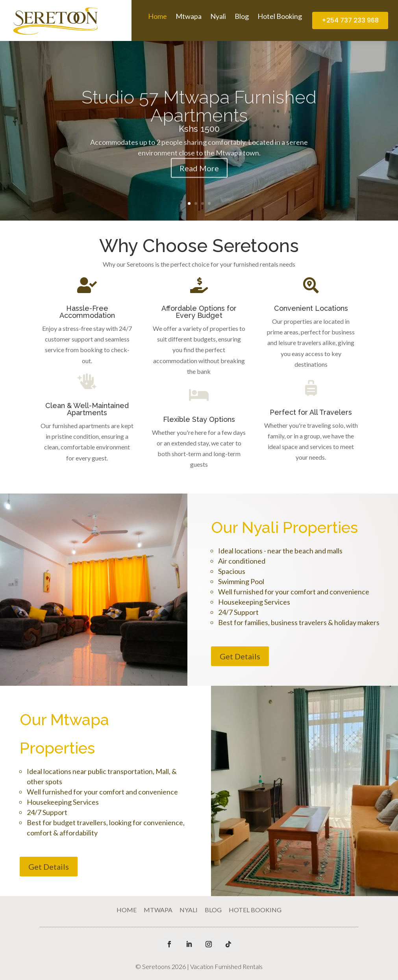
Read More (199, 182)
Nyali (218, 17)
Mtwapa (189, 17)
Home (157, 17)
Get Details (240, 656)
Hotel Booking (280, 17)
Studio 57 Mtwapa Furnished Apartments (199, 120)
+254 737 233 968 (350, 20)
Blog (242, 17)
